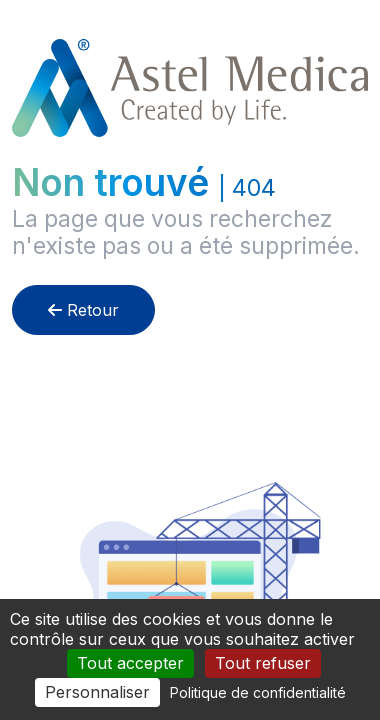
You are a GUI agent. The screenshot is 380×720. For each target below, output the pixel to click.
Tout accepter (130, 663)
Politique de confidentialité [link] (258, 692)
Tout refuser (263, 663)
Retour (83, 310)
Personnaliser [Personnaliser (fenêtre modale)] (97, 692)
